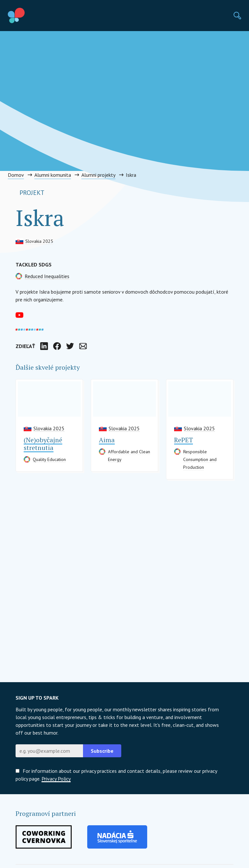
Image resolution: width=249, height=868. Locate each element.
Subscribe (102, 751)
